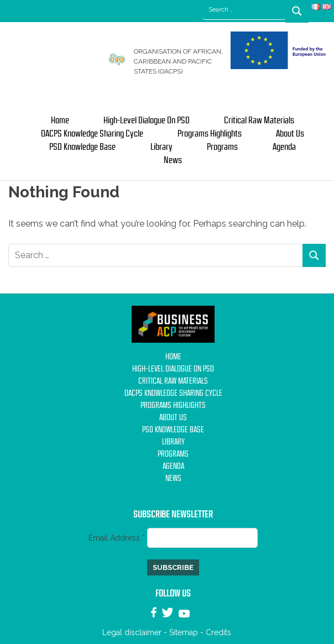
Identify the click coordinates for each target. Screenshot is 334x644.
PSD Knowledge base (82, 147)
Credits (218, 632)
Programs (222, 147)
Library (161, 147)
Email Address (118, 538)
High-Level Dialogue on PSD (147, 121)
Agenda (284, 147)
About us (290, 134)
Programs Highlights (210, 134)
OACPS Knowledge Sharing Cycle (92, 134)
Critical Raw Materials (259, 121)
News (173, 160)
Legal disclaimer (132, 632)
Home (60, 121)
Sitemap (184, 632)
